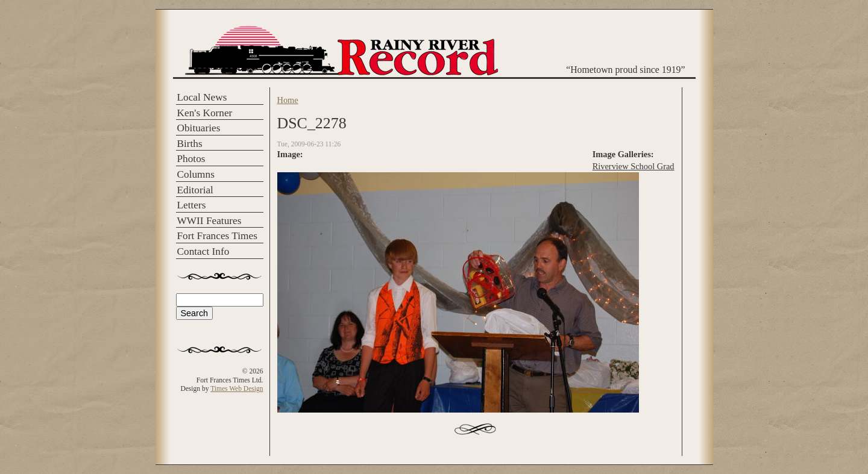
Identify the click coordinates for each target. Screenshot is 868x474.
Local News (202, 97)
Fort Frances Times (217, 236)
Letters (192, 205)
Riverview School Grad (634, 166)
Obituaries (199, 128)
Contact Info (203, 251)
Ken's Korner (205, 113)
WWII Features (209, 221)
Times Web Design (237, 388)
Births (190, 144)
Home (288, 100)
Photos (191, 159)
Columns (196, 174)
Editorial (195, 190)
